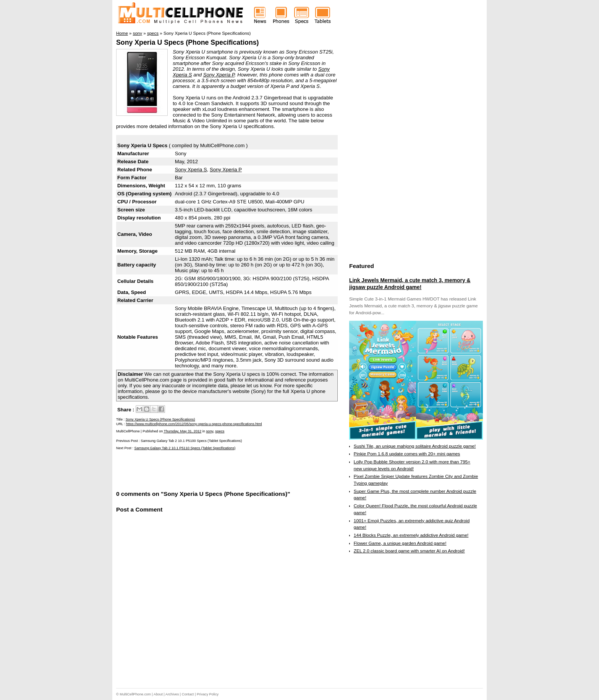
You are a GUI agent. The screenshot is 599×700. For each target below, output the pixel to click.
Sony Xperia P (219, 75)
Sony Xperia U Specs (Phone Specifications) (188, 42)
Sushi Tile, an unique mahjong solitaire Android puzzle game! (415, 446)
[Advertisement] (206, 469)
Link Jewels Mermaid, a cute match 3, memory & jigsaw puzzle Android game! (410, 284)
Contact (188, 694)
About (158, 694)
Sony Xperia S (191, 170)
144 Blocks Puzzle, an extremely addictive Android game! (411, 535)
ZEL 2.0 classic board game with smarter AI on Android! (409, 551)
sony (210, 431)
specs (220, 431)
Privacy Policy (208, 694)
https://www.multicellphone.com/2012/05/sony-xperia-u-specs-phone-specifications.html (194, 424)
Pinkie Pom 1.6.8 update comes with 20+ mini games (407, 454)
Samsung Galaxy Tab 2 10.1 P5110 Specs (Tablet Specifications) (185, 448)
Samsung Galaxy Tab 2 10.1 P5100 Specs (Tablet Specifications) (191, 441)
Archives (172, 694)
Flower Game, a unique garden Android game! (400, 543)
